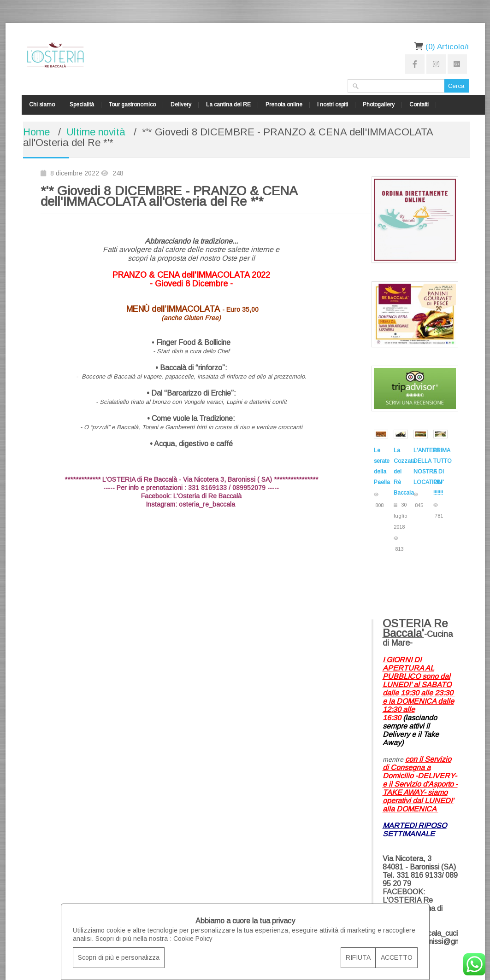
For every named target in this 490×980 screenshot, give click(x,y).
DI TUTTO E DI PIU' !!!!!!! (443, 472)
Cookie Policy (193, 939)
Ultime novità (96, 132)
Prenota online (284, 105)
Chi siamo (42, 105)
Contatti (419, 105)
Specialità (82, 105)
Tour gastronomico (132, 105)
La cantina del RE (228, 105)
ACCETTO (397, 957)
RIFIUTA (358, 957)
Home (36, 132)
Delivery (181, 105)
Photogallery (379, 105)
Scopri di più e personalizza (119, 957)
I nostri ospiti (333, 105)
